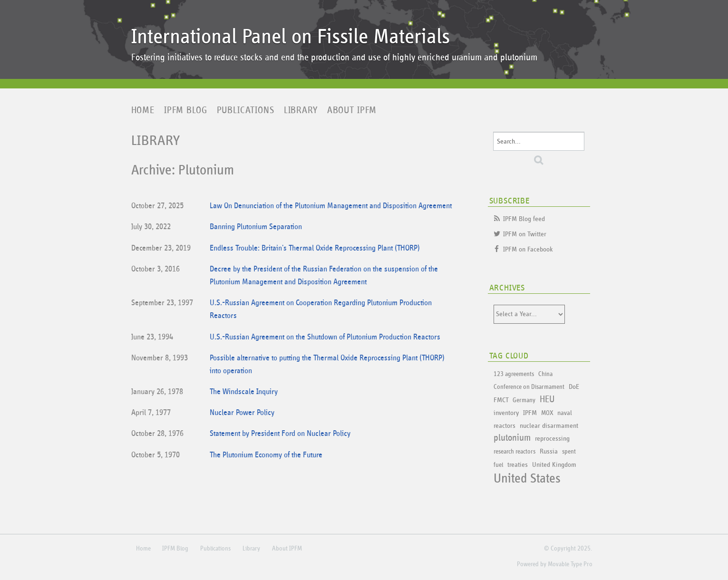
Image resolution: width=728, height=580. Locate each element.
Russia (549, 451)
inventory (506, 413)
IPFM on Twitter (525, 234)
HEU (547, 399)
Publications (246, 110)
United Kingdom (554, 465)
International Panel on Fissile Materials (291, 37)
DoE (574, 387)
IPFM (530, 413)
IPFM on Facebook (528, 249)
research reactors (514, 452)
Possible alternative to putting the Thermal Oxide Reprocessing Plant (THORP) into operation (327, 365)
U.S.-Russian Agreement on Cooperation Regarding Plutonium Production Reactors (321, 309)
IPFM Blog (186, 110)
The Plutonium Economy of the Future (266, 455)
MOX (547, 413)
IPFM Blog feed (524, 219)
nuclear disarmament (549, 426)
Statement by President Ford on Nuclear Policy (280, 434)
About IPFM (352, 110)
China (545, 374)
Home (143, 110)
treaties (518, 465)
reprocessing (552, 439)
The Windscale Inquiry (244, 392)
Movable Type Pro (570, 564)
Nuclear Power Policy (242, 413)
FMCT (501, 400)
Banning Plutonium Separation (256, 227)
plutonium (512, 438)
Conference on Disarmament (529, 387)
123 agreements (514, 374)
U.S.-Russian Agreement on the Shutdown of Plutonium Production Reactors (325, 337)
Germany (524, 400)
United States (527, 479)
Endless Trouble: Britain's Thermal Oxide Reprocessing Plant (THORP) (315, 248)
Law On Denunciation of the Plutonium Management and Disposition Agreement (331, 206)
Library (301, 110)
